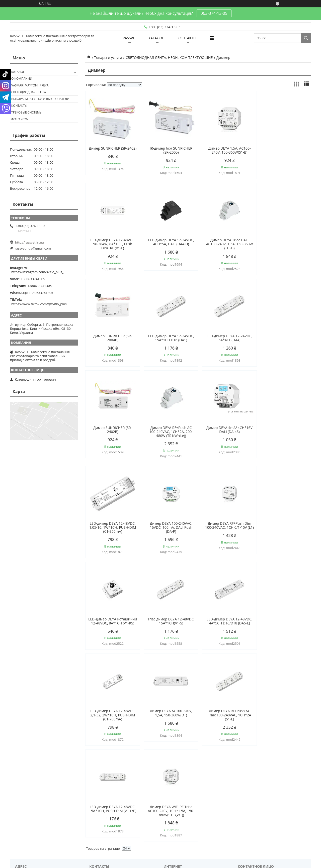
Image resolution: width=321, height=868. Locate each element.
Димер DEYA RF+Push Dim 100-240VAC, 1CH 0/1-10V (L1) (227, 440)
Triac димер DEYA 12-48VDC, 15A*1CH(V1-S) (112, 533)
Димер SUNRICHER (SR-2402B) (170, 342)
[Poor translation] (18, 796)
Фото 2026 (19, 119)
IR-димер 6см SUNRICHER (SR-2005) (169, 150)
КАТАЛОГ (156, 38)
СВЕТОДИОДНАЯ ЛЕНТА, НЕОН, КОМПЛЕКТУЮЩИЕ (169, 58)
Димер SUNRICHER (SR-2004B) (227, 246)
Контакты (19, 106)
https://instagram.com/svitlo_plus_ (37, 272)
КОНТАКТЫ (188, 38)
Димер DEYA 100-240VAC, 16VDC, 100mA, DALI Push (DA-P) (170, 440)
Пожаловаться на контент (210, 768)
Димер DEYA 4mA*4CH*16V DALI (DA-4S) (284, 342)
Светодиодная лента (29, 92)
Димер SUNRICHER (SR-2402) (112, 148)
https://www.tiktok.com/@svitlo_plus (39, 304)
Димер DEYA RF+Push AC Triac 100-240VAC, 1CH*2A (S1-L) (112, 631)
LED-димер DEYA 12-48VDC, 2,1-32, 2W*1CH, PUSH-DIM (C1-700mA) (227, 535)
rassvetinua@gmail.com (33, 248)
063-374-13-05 (214, 13)
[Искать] (306, 38)
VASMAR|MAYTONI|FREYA (30, 85)
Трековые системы (27, 112)
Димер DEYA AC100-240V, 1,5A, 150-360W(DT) (284, 533)
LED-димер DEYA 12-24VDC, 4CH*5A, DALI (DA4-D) (112, 246)
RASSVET (129, 38)
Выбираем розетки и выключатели (40, 99)
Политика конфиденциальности (255, 768)
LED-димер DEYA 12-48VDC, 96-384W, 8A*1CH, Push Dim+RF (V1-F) (284, 152)
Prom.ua (183, 763)
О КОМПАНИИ (22, 79)
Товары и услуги (108, 58)
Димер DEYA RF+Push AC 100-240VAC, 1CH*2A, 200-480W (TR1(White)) (227, 344)
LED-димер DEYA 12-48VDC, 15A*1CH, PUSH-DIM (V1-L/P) (169, 629)
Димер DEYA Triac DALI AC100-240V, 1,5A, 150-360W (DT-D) (169, 248)
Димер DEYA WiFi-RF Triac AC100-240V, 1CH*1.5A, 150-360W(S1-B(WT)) (227, 631)
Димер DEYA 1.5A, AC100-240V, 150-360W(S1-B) (227, 150)
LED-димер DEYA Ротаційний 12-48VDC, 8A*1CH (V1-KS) (284, 440)
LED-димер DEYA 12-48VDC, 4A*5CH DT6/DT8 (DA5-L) (169, 533)
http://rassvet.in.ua (29, 242)
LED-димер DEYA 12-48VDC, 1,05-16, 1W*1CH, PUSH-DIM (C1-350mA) (112, 440)
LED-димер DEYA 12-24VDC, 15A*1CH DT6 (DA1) (284, 246)
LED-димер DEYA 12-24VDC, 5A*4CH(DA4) (112, 342)
